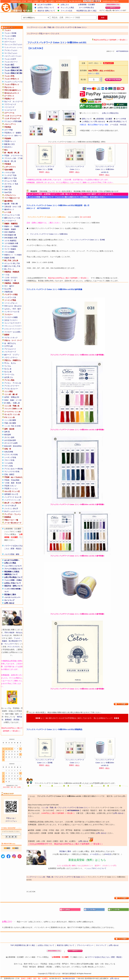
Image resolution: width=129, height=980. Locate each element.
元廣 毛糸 (8, 187)
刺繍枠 (13, 229)
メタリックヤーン (11, 357)
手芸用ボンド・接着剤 (13, 133)
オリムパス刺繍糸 (11, 246)
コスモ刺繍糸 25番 (11, 243)
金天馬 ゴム (9, 377)
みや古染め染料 (10, 440)
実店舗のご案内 (10, 594)
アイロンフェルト (11, 50)
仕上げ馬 (8, 289)
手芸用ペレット (10, 141)
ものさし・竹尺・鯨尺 (13, 309)
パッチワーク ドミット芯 (12, 500)
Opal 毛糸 (8, 192)
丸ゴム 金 (8, 369)
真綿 (13, 483)
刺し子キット (9, 269)
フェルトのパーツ (11, 62)
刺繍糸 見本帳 (10, 258)
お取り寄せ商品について (13, 577)
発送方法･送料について (46, 11)
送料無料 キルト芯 (11, 494)
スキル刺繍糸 (9, 252)
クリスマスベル (17, 155)
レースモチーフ (10, 221)
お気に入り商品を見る (110, 113)
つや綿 (7, 483)
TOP (12, 945)
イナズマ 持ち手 (10, 506)
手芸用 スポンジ (10, 486)
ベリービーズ (9, 107)
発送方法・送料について (13, 586)
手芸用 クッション (11, 488)
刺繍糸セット (9, 255)
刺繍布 (7, 229)
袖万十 (12, 286)
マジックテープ (10, 644)
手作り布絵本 (9, 632)
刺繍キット (8, 226)
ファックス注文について (13, 569)
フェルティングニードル (13, 82)
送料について (87, 119)
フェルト (17, 638)
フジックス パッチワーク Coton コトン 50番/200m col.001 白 (105, 169)
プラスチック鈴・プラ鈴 (13, 158)
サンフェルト (9, 39)
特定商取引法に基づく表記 (86, 11)
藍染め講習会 (17, 446)
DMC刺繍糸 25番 (11, 238)
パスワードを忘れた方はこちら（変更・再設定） (105, 957)
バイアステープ (10, 352)
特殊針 (6, 400)
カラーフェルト (10, 42)
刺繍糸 (4, 641)
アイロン (8, 383)
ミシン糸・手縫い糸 (49, 807)
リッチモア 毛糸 (10, 175)
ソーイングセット (11, 303)
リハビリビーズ (10, 110)
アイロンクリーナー (12, 386)
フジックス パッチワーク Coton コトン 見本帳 (88, 240)
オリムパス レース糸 (12, 215)
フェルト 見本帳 (10, 33)
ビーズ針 (19, 400)
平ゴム (7, 363)
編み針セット (9, 209)
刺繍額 (17, 226)
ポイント (119, 10)
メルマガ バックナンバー (12, 597)
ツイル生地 (8, 463)
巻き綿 (18, 483)
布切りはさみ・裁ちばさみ (13, 306)
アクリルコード (10, 349)
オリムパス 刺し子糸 (12, 263)
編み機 (7, 204)
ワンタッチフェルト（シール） (14, 47)
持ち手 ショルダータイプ (12, 511)
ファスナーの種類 (11, 317)
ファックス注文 (66, 11)
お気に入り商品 (10, 563)
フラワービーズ (10, 104)
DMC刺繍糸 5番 (10, 235)
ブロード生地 (9, 460)
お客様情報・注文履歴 (86, 5)
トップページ (32, 34)
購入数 (83, 79)
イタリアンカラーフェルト (13, 56)
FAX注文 (123, 125)
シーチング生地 (10, 457)
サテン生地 (8, 466)
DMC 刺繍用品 (10, 232)
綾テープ (8, 355)
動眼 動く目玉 (10, 144)
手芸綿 (7, 480)
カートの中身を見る (86, 8)
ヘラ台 (7, 275)
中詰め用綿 (15, 480)
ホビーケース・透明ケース (13, 136)
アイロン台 (17, 383)
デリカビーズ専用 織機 (13, 121)
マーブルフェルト (11, 53)
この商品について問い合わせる (93, 121)
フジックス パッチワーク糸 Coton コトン (74, 807)
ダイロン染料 (9, 437)
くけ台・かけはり (11, 277)
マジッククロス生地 (12, 471)
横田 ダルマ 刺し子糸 (12, 266)
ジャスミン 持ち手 (11, 509)
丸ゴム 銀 (8, 372)
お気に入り (65, 5)
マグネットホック (11, 338)
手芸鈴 (7, 155)
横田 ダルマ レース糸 (12, 218)
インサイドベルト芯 (12, 312)
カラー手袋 (8, 130)
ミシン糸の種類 (10, 420)
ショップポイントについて (13, 566)
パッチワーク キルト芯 (13, 497)
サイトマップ (9, 600)
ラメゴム (8, 366)
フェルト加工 (9, 65)
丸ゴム (13, 363)
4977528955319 (122, 51)
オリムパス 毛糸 (10, 181)
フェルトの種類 (10, 36)
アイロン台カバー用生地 (13, 469)
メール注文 (114, 125)
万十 (6, 286)
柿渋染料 (8, 435)
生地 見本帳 (9, 452)
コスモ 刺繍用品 (10, 241)
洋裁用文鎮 (8, 292)
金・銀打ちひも (10, 343)
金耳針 (7, 397)
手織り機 (14, 204)
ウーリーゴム (9, 374)
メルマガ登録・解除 (12, 554)
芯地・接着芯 (9, 474)
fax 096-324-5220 (69, 978)
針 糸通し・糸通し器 (12, 403)
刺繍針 (12, 400)
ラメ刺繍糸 (18, 255)
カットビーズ (18, 101)
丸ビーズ (8, 101)
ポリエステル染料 (11, 443)
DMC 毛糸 (8, 190)
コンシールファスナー (13, 323)
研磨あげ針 (15, 397)
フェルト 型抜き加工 (12, 67)
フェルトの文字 (10, 59)
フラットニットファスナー (13, 326)
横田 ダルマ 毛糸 (11, 178)
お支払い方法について (46, 8)
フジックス (55, 34)
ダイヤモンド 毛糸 (11, 184)
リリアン (16, 355)
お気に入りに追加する (89, 113)
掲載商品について (11, 574)
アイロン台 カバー (11, 389)
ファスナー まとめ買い (13, 332)
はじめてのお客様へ (45, 5)
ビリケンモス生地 (11, 454)
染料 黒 (7, 432)
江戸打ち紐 (8, 346)
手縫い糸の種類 (10, 423)
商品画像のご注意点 (12, 572)
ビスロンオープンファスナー (13, 329)
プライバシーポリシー (85, 945)
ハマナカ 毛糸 (10, 173)
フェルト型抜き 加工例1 (13, 70)
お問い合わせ (9, 603)
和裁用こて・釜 (10, 280)
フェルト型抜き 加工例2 (13, 73)
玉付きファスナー (11, 320)
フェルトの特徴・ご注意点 (13, 580)
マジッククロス (14, 647)
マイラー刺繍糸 (10, 249)
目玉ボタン (8, 147)
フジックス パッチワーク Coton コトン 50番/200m (49, 234)
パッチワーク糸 (10, 297)
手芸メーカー (44, 34)
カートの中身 (121, 119)
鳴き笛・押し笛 (10, 161)
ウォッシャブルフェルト (13, 44)
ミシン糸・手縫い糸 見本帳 (12, 426)
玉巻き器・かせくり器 (13, 207)
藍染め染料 (8, 446)
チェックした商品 (67, 8)
